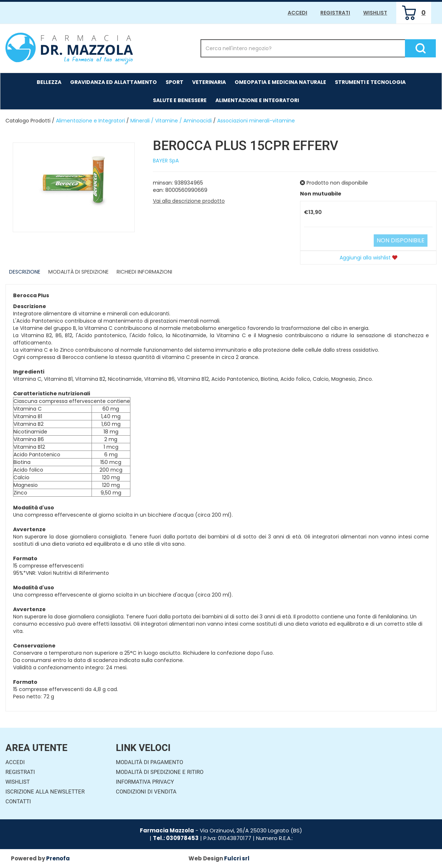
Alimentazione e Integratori (257, 100)
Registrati (335, 13)
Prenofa (58, 858)
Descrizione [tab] (25, 272)
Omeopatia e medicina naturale (280, 82)
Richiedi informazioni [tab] (144, 272)
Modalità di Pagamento (149, 762)
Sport (175, 82)
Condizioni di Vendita (146, 792)
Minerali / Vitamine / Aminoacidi (171, 121)
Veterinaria (209, 82)
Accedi (297, 13)
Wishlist (375, 13)
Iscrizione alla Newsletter (45, 792)
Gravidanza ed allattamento (113, 82)
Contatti (18, 802)
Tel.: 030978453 (176, 838)
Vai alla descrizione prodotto (189, 201)
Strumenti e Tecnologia (370, 82)
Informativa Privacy (145, 782)
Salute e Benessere (180, 100)
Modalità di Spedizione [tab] (78, 272)
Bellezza (49, 82)
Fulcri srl (237, 858)
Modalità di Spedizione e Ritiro (160, 772)
